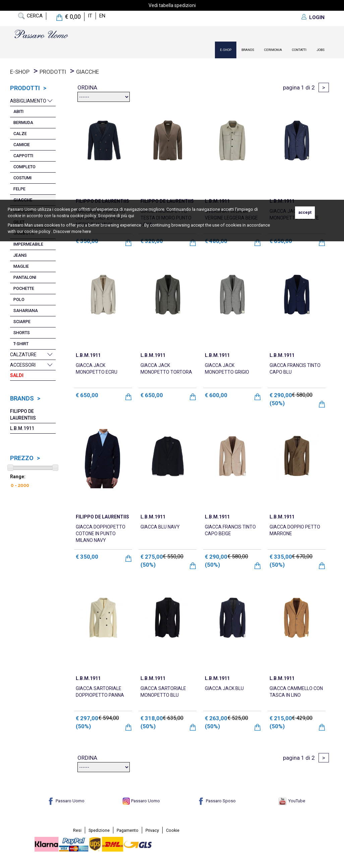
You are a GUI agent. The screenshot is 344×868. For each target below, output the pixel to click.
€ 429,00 (302, 718)
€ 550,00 (173, 556)
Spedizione (99, 830)
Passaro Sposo (216, 801)
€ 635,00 (173, 718)
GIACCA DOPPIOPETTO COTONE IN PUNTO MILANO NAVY (101, 534)
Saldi (17, 375)
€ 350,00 (87, 557)
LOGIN (317, 17)
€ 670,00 (302, 556)
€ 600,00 (216, 395)
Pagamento (128, 830)
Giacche (88, 72)
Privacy (152, 830)
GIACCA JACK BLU (224, 688)
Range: (18, 477)
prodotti (53, 72)
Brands (248, 50)
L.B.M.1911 (22, 428)
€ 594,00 (109, 718)
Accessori (23, 365)
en (102, 16)
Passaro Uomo (66, 801)
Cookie (173, 830)
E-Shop (226, 50)
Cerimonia (273, 50)
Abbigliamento (28, 101)
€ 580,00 (302, 395)
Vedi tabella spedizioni (172, 5)
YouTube (292, 801)
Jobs (321, 50)
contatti (299, 50)
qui (131, 216)
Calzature (23, 355)
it (90, 16)
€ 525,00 (238, 718)
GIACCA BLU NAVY (160, 527)
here (87, 231)
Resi (77, 830)
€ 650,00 (87, 395)
